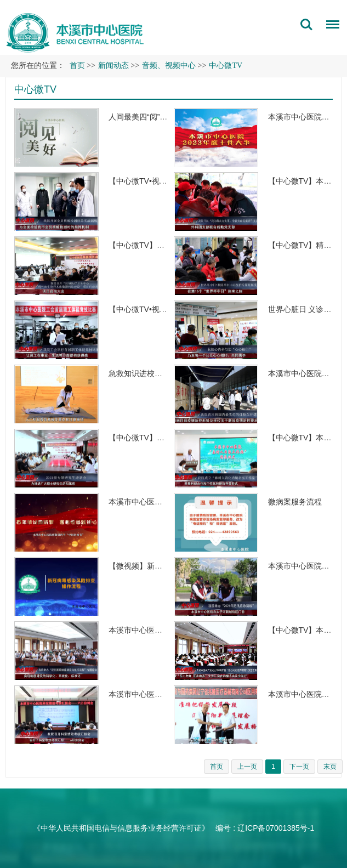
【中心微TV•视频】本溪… (153, 181)
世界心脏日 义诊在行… (308, 309)
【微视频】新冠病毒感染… (155, 566)
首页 (77, 66)
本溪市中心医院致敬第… (151, 502)
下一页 (299, 767)
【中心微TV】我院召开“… (153, 245)
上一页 (247, 767)
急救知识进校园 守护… (148, 373)
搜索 (306, 25)
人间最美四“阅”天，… (146, 117)
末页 (330, 767)
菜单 (330, 26)
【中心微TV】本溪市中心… (156, 438)
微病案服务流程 (295, 502)
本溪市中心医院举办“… (148, 630)
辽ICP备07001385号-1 (276, 828)
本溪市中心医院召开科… (151, 694)
